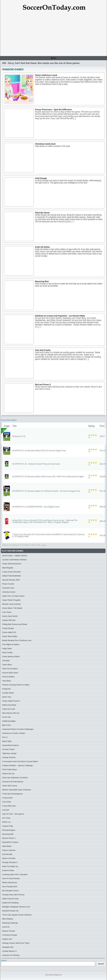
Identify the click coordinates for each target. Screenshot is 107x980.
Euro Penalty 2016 (10, 887)
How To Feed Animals (11, 878)
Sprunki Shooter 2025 (11, 580)
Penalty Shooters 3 (10, 862)
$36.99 (103, 436)
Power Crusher (8, 584)
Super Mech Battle (10, 636)
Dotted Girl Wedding (10, 903)
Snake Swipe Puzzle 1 (11, 701)
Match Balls (7, 741)
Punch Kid (6, 717)
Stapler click (7, 939)
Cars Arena (7, 612)
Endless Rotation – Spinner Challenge (18, 765)
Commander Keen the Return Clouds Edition (20, 761)
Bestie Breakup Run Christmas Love (17, 640)
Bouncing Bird (42, 281)
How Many (6, 681)
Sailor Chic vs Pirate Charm (13, 596)
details (44, 545)
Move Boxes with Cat (11, 713)
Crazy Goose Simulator (12, 572)
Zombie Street (8, 693)
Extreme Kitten (8, 870)
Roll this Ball (7, 854)
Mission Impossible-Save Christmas (17, 790)
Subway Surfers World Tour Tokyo (16, 943)
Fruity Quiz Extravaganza (12, 794)
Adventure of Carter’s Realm (14, 733)
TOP (3, 430)
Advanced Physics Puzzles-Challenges (18, 729)
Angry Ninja (7, 648)
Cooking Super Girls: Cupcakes (15, 874)
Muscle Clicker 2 (9, 838)
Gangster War (8, 947)
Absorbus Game (9, 592)
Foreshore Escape (10, 935)
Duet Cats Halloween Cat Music (15, 778)
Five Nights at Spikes (11, 644)
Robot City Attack (9, 705)
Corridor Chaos (8, 749)
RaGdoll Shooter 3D (10, 911)
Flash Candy (7, 652)
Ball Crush (6, 725)
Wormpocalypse (9, 830)
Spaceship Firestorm (11, 745)
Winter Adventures (10, 883)
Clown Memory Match (11, 657)
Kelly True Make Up (10, 866)
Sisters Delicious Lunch (46, 75)
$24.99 (103, 535)
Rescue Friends (9, 931)
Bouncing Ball (8, 834)
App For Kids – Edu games (13, 814)
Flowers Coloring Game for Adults (16, 685)
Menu (53, 58)
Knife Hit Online (42, 247)
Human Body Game (10, 673)
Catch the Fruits (9, 709)
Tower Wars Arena (10, 786)
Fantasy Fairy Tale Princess (13, 895)
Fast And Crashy (43, 350)
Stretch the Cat (8, 774)
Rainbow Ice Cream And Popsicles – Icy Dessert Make (60, 316)
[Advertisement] (53, 35)
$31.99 (103, 491)
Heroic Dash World (10, 616)
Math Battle (7, 846)
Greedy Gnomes (9, 757)
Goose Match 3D (9, 632)
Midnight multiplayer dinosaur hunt (16, 907)
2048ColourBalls (9, 721)
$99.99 (103, 507)
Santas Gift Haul (9, 620)
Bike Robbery (8, 919)
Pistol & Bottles (8, 677)
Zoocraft (6, 810)
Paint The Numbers (10, 669)
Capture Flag (7, 826)
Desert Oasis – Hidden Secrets (15, 556)
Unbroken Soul (8, 588)
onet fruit (6, 927)
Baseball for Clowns (10, 842)
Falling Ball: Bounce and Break (15, 624)
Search (4, 960)
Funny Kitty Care (9, 806)
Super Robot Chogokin (11, 600)
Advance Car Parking (11, 955)
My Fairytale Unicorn (11, 891)
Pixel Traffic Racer (10, 770)
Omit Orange (41, 178)
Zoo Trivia (6, 818)
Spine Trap (7, 697)
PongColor (6, 689)
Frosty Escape (8, 628)
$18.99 (103, 476)
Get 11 (5, 737)
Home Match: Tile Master (12, 608)
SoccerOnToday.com (53, 975)
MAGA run (6, 822)
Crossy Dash (7, 798)
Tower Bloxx (7, 665)
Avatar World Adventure (12, 564)
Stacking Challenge (10, 923)
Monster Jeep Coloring (11, 604)
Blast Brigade (8, 568)
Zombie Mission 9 (9, 951)
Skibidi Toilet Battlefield (11, 576)
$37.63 (103, 450)
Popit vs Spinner (9, 850)
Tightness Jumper (9, 753)
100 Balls (6, 661)
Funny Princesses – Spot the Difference (53, 110)
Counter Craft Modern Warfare (14, 560)
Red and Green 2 (43, 385)
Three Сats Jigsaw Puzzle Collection (17, 915)
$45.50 (103, 464)
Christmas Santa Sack (45, 144)
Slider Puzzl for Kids (10, 899)
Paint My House (42, 213)
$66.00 (103, 521)
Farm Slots (7, 802)
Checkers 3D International (13, 782)
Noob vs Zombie (9, 858)
